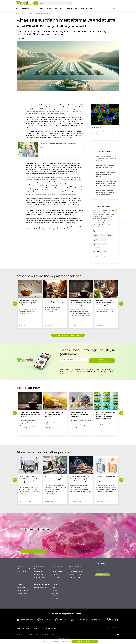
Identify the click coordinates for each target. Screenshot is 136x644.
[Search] (71, 3)
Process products (57, 572)
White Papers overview (76, 577)
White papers (56, 593)
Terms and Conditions (31, 634)
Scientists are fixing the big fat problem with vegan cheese (106, 167)
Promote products (57, 574)
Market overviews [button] (46, 8)
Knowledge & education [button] (75, 8)
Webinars (54, 596)
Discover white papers (76, 566)
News (53, 587)
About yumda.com (52, 628)
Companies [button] (25, 8)
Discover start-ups (40, 569)
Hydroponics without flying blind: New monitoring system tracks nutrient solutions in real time (107, 184)
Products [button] (34, 8)
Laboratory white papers (76, 569)
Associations (38, 572)
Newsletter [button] (90, 8)
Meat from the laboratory (33, 551)
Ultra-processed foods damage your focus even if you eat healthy (106, 175)
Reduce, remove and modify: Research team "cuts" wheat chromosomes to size (105, 193)
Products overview (57, 577)
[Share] (109, 9)
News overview (21, 572)
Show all (97, 247)
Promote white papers (76, 574)
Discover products (57, 566)
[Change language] (114, 9)
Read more (65, 374)
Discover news (21, 566)
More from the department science (68, 335)
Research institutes (40, 587)
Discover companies (40, 566)
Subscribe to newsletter (102, 361)
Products (54, 590)
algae (44, 111)
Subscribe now (103, 575)
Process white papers (75, 572)
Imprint (19, 634)
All (35, 3)
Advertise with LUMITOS (24, 628)
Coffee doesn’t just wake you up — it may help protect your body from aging (106, 159)
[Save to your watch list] (105, 9)
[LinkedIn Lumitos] (118, 634)
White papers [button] (60, 8)
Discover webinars (22, 587)
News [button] (18, 8)
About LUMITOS (39, 628)
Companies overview (40, 577)
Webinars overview (22, 593)
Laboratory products (58, 569)
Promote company (40, 574)
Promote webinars (22, 590)
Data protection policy (47, 634)
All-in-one (55, 599)
